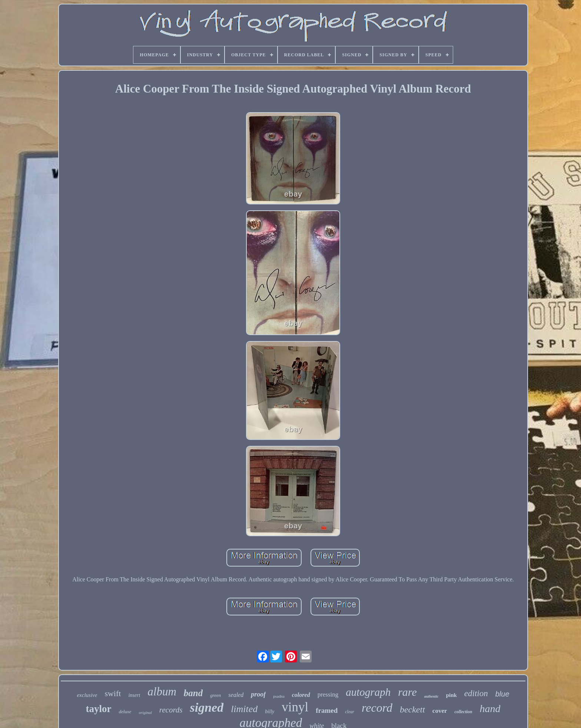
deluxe (125, 712)
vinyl (295, 707)
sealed (236, 695)
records (171, 710)
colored (301, 695)
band (193, 693)
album (162, 692)
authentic (431, 696)
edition (476, 693)
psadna (279, 696)
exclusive (87, 695)
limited (244, 709)
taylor (98, 709)
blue (502, 694)
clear (350, 712)
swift (113, 693)
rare (407, 692)
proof (258, 694)
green (215, 695)
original (145, 712)
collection (463, 712)
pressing (328, 694)
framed (327, 710)
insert (134, 695)
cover (440, 711)
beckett (412, 709)
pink (451, 695)
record (377, 708)
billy (270, 712)
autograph (368, 692)
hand (490, 709)
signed (207, 707)
